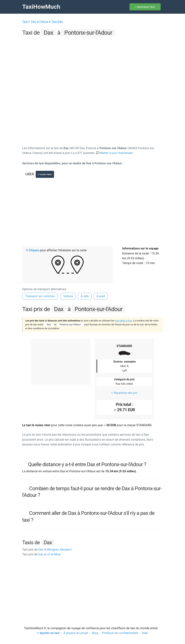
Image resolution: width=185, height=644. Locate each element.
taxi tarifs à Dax (123, 321)
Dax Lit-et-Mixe (41, 554)
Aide (145, 633)
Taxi (25, 22)
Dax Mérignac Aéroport (47, 550)
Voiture (68, 296)
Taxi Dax (57, 22)
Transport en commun (40, 296)
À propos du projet (76, 633)
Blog (95, 633)
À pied (101, 296)
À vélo (85, 296)
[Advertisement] (92, 63)
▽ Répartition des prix (124, 393)
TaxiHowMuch (41, 7)
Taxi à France (40, 22)
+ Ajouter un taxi (48, 633)
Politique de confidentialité (120, 633)
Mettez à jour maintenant (115, 153)
